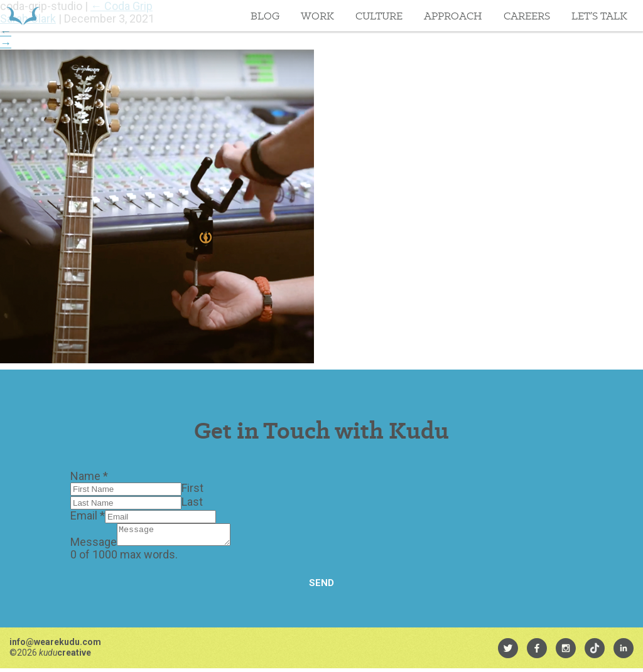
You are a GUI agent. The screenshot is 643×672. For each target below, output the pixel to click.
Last (192, 502)
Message (94, 546)
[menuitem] (508, 652)
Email (88, 515)
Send (321, 587)
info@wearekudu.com (55, 646)
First (192, 488)
